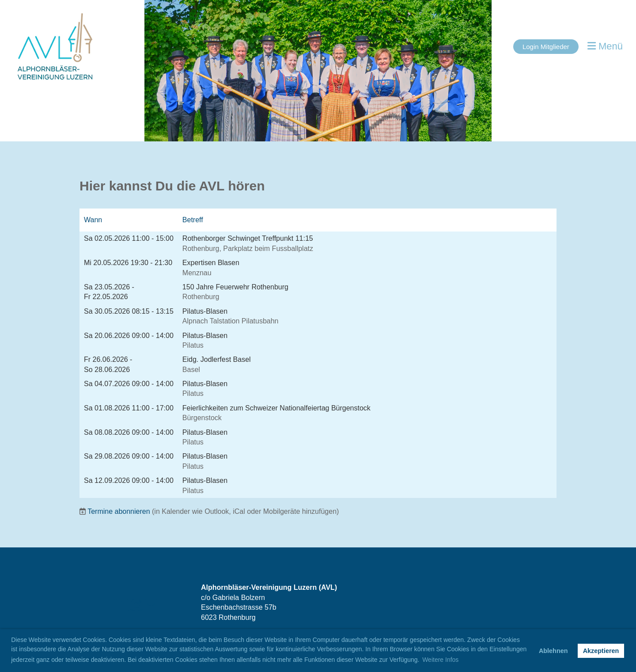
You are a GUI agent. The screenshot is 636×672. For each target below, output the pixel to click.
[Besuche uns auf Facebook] (122, 606)
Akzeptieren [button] (601, 651)
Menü (605, 46)
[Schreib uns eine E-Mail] (151, 606)
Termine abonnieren (119, 511)
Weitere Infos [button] (440, 660)
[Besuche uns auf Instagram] (136, 606)
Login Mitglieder (546, 47)
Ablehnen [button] (553, 651)
